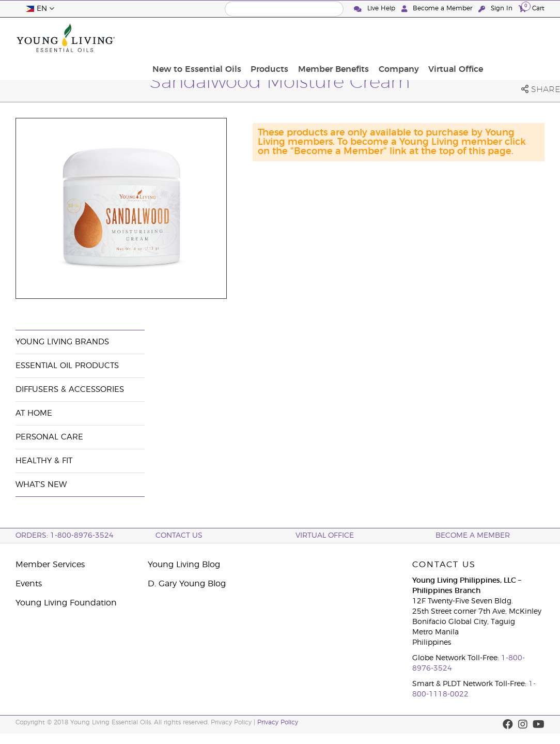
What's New (41, 485)
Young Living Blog (184, 565)
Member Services (50, 565)
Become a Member (438, 9)
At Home (34, 413)
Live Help (376, 9)
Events (29, 584)
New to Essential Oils (269, 38)
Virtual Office (514, 38)
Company (460, 38)
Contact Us (179, 536)
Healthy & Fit (44, 461)
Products (338, 38)
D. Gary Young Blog (187, 584)
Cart (532, 8)
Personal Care (49, 437)
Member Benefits (399, 38)
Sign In (496, 9)
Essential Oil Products (67, 366)
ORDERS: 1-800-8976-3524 (65, 536)
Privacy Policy (278, 722)
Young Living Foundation (66, 603)
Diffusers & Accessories (70, 390)
